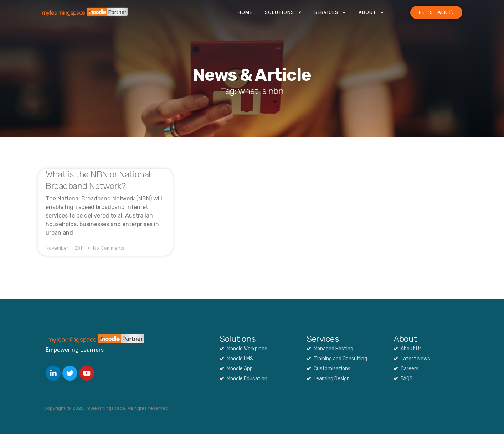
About (371, 12)
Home (245, 12)
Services (330, 12)
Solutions (283, 12)
